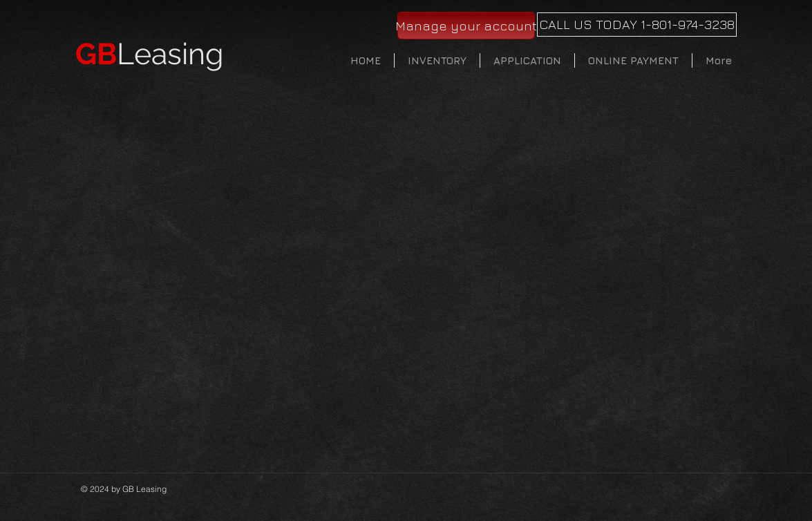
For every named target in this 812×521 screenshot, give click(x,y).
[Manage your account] (466, 26)
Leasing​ (150, 54)
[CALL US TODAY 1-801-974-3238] (637, 25)
